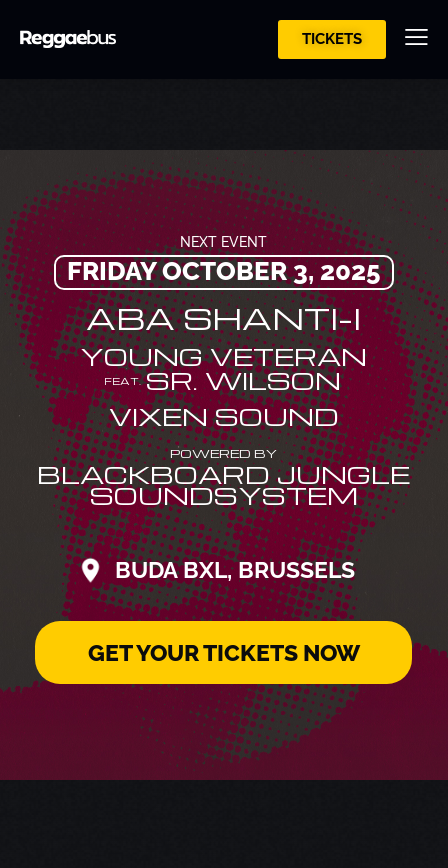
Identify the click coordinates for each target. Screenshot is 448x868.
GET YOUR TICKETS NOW (224, 652)
